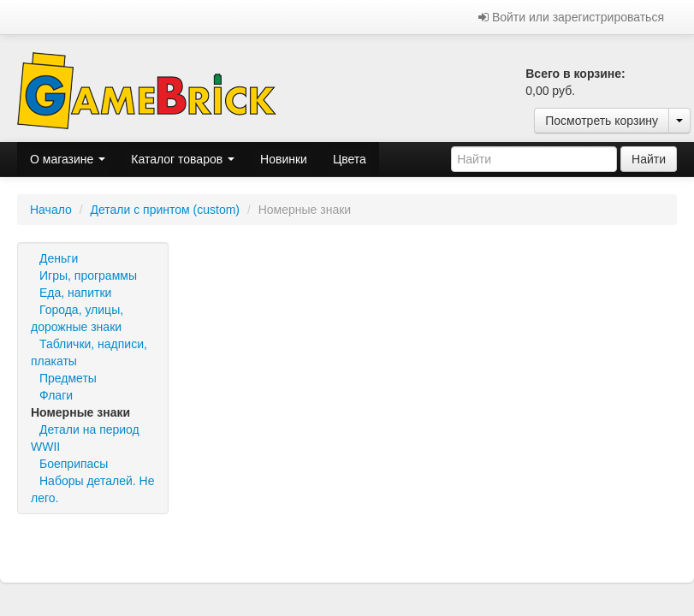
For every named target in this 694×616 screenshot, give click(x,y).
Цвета (350, 159)
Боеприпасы (74, 464)
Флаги (56, 395)
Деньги (59, 258)
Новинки (284, 159)
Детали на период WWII (85, 438)
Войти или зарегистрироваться (571, 17)
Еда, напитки (75, 293)
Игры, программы (88, 275)
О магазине (68, 159)
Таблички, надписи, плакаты (89, 352)
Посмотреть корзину (602, 121)
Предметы (68, 378)
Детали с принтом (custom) (165, 210)
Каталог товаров (183, 159)
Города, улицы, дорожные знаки (77, 318)
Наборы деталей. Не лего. (92, 489)
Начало (51, 210)
